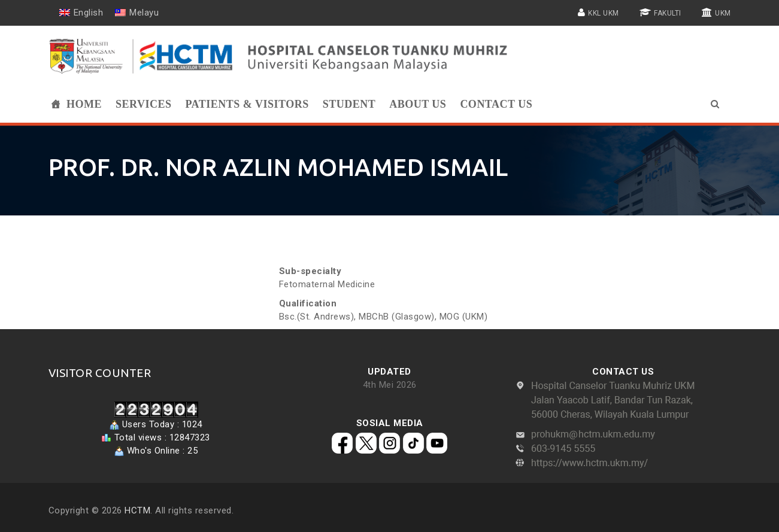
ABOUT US (418, 104)
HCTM (137, 510)
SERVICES (143, 104)
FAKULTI (668, 13)
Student (349, 104)
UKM (723, 13)
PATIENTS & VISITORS (247, 104)
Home (84, 104)
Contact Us (496, 104)
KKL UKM (604, 13)
